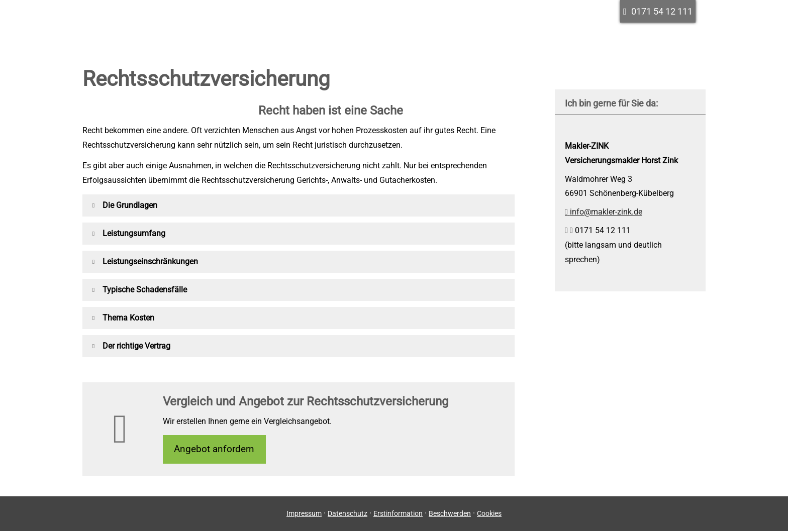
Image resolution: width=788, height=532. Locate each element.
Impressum (304, 514)
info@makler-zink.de (604, 212)
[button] (130, 205)
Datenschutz (348, 514)
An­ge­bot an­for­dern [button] (216, 449)
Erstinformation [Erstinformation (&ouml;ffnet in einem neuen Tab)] (398, 514)
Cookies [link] (489, 514)
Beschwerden (450, 514)
